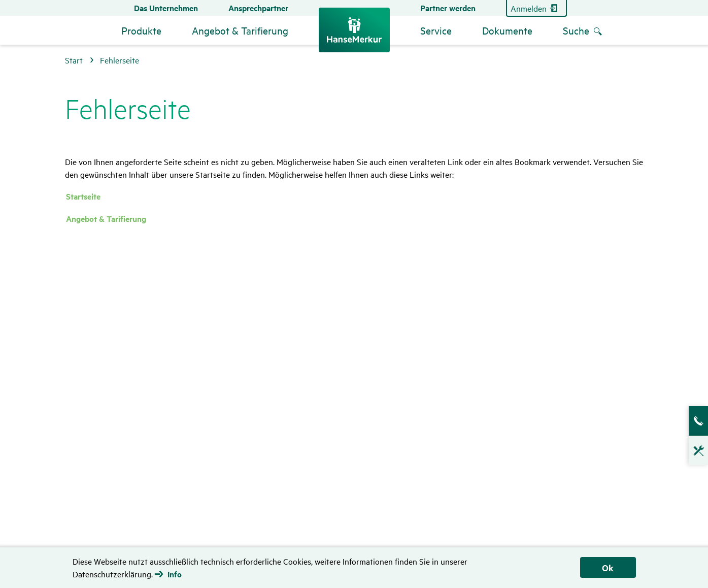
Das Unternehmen (166, 8)
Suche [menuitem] (576, 30)
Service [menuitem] (436, 30)
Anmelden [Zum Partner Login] (529, 8)
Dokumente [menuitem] (507, 30)
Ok (608, 568)
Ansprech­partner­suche (693, 421)
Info (175, 574)
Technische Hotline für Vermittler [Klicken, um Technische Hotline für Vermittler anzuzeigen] (693, 456)
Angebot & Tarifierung (106, 219)
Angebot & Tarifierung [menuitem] (240, 30)
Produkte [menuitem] (141, 30)
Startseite (83, 196)
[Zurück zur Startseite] (354, 30)
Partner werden (448, 8)
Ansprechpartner (258, 8)
